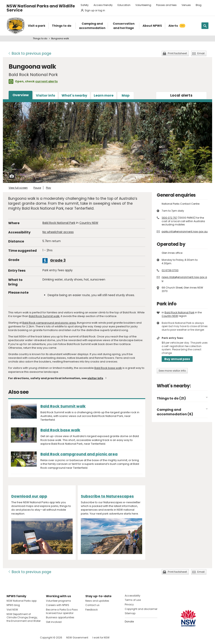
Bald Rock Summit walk (44, 316)
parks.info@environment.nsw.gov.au (185, 231)
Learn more (104, 95)
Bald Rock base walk (108, 368)
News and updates (97, 601)
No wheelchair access (58, 232)
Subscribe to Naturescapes (107, 496)
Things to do (40, 38)
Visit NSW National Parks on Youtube (28, 638)
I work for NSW (101, 638)
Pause (37, 188)
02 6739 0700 (170, 270)
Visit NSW (12, 610)
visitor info (95, 378)
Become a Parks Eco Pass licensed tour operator (62, 611)
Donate (129, 621)
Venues (186, 5)
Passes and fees (166, 5)
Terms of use (133, 600)
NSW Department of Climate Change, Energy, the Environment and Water (24, 618)
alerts (181, 95)
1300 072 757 (170, 218)
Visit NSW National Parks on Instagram (19, 638)
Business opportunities (60, 617)
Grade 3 (58, 260)
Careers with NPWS (58, 605)
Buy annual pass (177, 359)
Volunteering (143, 5)
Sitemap (130, 613)
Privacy (129, 604)
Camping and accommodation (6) (175, 412)
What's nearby (74, 95)
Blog (199, 5)
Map (126, 95)
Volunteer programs (58, 601)
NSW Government (77, 638)
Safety (85, 5)
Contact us (92, 605)
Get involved (54, 622)
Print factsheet (177, 53)
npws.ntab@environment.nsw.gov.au (184, 279)
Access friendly (103, 5)
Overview (21, 95)
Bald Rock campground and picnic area (49, 323)
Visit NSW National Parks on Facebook (10, 638)
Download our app (29, 496)
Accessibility (133, 596)
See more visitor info (172, 371)
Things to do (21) (171, 398)
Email (201, 53)
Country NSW (89, 223)
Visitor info (46, 95)
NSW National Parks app (22, 601)
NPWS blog (13, 605)
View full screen (18, 188)
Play (49, 188)
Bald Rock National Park (59, 223)
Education (124, 5)
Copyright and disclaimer (141, 609)
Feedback (91, 610)
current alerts (46, 81)
